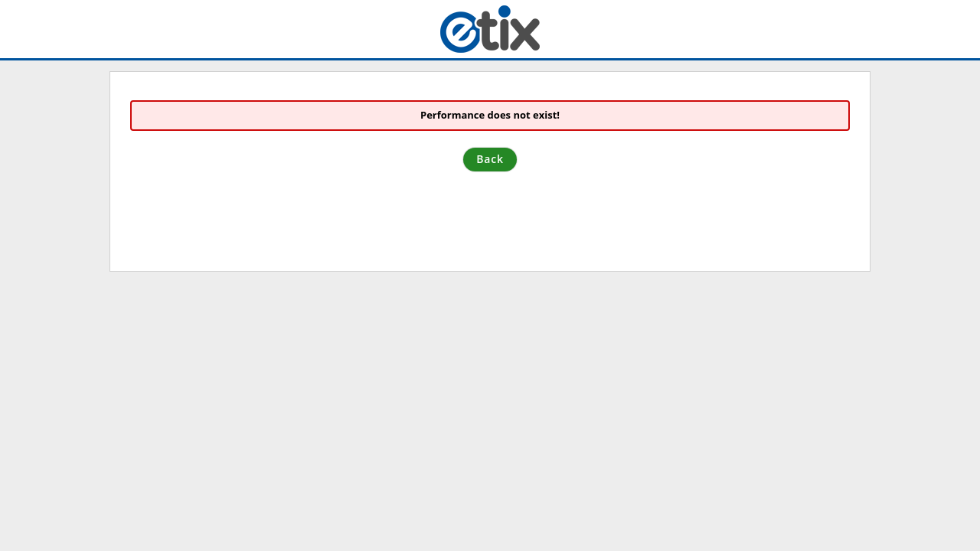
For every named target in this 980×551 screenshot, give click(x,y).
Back (490, 159)
